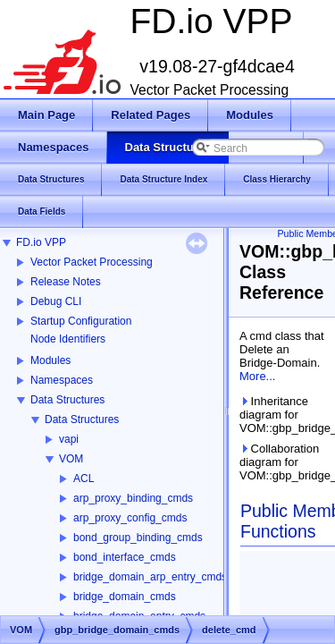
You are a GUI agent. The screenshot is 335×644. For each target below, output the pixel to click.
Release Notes (66, 282)
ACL (84, 479)
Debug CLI (56, 301)
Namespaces (62, 380)
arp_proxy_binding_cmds (133, 498)
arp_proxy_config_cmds (130, 518)
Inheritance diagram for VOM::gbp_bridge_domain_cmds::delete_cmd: (284, 415)
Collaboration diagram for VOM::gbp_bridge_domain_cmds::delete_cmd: (284, 462)
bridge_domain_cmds (125, 597)
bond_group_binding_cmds (138, 538)
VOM (71, 459)
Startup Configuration (81, 321)
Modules (50, 360)
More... (257, 376)
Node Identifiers (68, 339)
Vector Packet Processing (92, 262)
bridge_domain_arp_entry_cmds (150, 577)
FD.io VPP (41, 242)
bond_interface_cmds (125, 557)
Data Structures (67, 400)
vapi (69, 439)
